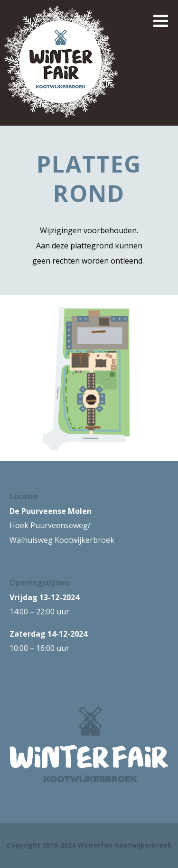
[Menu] (161, 21)
